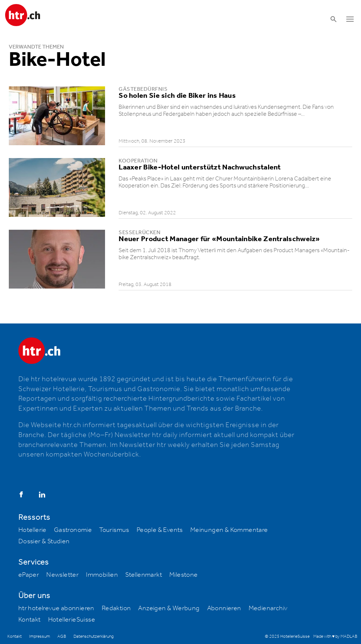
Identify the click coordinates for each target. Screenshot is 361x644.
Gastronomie (73, 530)
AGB (62, 636)
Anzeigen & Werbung (169, 608)
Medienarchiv (268, 608)
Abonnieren (224, 608)
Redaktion (116, 608)
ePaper (29, 575)
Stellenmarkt (144, 575)
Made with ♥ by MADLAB (335, 636)
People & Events (160, 530)
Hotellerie (33, 530)
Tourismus (114, 530)
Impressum (39, 636)
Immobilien (102, 575)
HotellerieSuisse (72, 620)
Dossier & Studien (44, 541)
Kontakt (30, 620)
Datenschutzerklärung (93, 636)
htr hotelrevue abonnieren (56, 608)
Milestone (184, 575)
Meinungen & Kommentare (229, 530)
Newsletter (62, 575)
